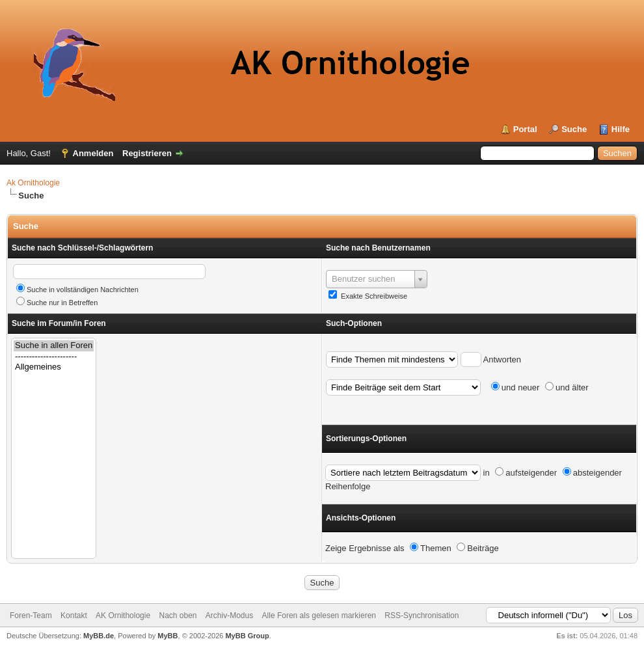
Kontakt (74, 616)
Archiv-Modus (229, 616)
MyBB (168, 636)
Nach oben (178, 616)
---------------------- (54, 357)
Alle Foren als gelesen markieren (319, 616)
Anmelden (93, 153)
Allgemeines (54, 367)
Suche (574, 129)
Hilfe (621, 129)
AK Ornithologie (123, 616)
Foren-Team (31, 616)
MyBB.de (99, 636)
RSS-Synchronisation (422, 616)
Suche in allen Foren (54, 346)
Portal (525, 129)
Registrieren (147, 153)
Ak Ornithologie (33, 183)
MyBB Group (247, 636)
